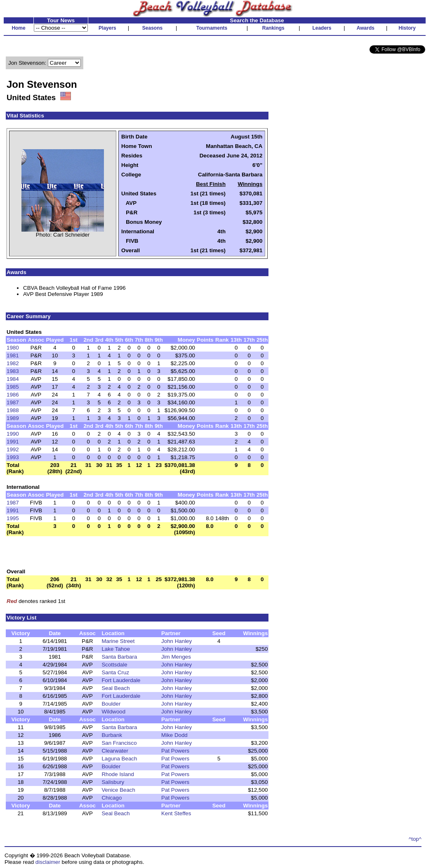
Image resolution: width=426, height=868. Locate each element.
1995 (13, 518)
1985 (13, 387)
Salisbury (113, 782)
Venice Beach (118, 790)
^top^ (415, 839)
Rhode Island (118, 774)
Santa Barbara (119, 657)
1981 (13, 355)
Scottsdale (114, 665)
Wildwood (113, 712)
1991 (13, 442)
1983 (13, 371)
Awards (366, 28)
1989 (13, 418)
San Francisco (119, 743)
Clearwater (115, 751)
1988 (13, 410)
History (407, 28)
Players (107, 28)
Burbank (112, 735)
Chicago (112, 798)
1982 (13, 363)
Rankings (273, 28)
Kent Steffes (176, 813)
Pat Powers (175, 751)
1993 (13, 457)
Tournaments (212, 28)
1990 (13, 434)
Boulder (111, 704)
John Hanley (177, 641)
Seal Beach (115, 688)
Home (18, 28)
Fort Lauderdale (121, 680)
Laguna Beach (119, 759)
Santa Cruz (115, 672)
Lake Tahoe (116, 649)
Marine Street (118, 641)
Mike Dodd (174, 735)
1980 (13, 348)
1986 (13, 395)
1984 (13, 379)
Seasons (152, 28)
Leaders (322, 28)
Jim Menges (176, 657)
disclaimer (48, 862)
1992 (13, 449)
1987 (13, 402)
